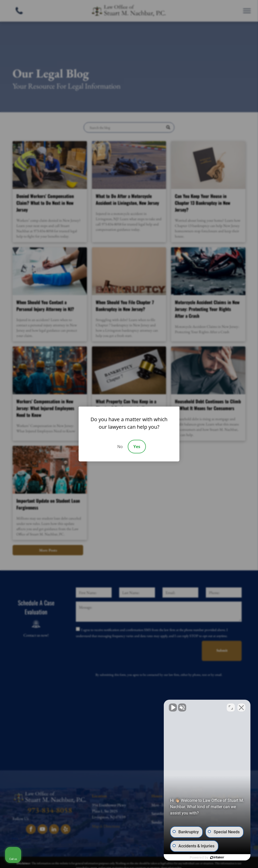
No (120, 447)
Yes (137, 447)
